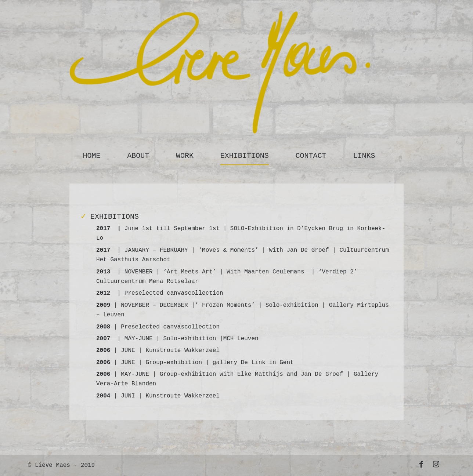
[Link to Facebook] (421, 464)
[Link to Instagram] (436, 464)
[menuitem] (92, 154)
